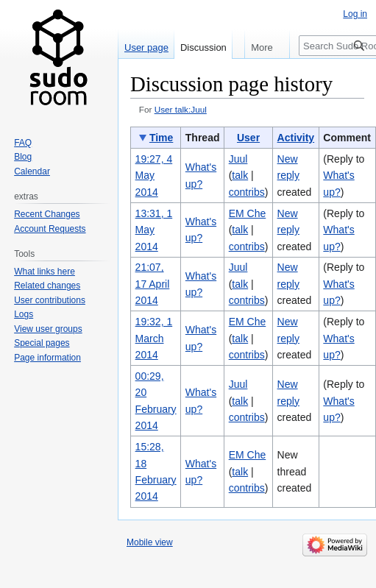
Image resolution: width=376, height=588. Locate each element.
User (248, 138)
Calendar (32, 171)
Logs (24, 314)
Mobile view (150, 542)
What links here (45, 272)
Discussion (203, 47)
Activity (296, 138)
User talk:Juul (181, 109)
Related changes (47, 286)
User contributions (50, 300)
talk (240, 175)
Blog (23, 157)
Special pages (42, 343)
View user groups (48, 329)
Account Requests (50, 229)
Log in (355, 14)
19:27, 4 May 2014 (154, 176)
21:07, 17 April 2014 (153, 284)
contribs (247, 192)
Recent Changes (47, 214)
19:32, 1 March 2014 (154, 338)
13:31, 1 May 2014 (154, 230)
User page (146, 47)
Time (161, 138)
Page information (47, 358)
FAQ (23, 143)
